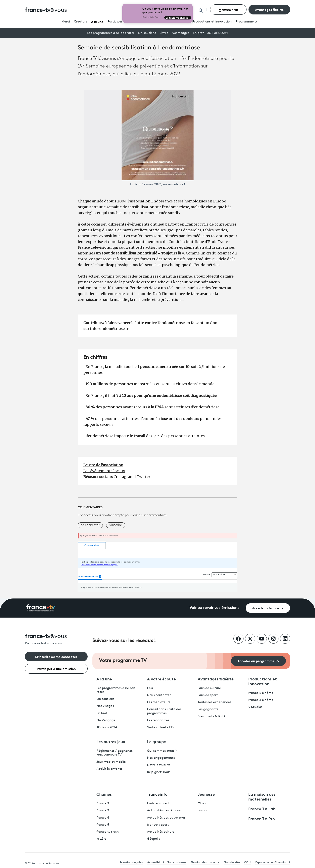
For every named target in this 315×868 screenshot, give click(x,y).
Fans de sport (208, 695)
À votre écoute (161, 679)
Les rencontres (158, 720)
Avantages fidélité (269, 9)
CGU (247, 862)
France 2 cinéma (261, 693)
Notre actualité (159, 765)
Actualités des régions (164, 811)
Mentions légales (131, 862)
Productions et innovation (212, 22)
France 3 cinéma (261, 700)
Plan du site (232, 862)
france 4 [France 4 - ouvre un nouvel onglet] (103, 818)
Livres (164, 33)
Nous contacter (159, 695)
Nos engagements (161, 758)
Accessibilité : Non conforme (167, 862)
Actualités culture (161, 832)
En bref (198, 33)
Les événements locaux (104, 471)
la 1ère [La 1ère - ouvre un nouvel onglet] (101, 839)
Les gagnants (208, 709)
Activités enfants (109, 769)
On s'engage (106, 720)
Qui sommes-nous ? (162, 751)
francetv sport (158, 825)
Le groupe (156, 741)
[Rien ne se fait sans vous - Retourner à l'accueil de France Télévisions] (56, 640)
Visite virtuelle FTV (161, 727)
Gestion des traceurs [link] (205, 862)
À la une (97, 21)
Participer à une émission (56, 668)
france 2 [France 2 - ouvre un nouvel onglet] (103, 804)
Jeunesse (206, 794)
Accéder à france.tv (268, 608)
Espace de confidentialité (273, 862)
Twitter (144, 477)
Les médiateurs (159, 702)
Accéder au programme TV (258, 661)
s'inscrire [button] (116, 525)
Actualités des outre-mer (166, 818)
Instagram (124, 477)
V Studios (255, 707)
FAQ (150, 688)
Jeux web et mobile (111, 762)
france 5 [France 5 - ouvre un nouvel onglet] (103, 825)
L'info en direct (158, 804)
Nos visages (181, 33)
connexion (228, 9)
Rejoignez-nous (159, 772)
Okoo (202, 804)
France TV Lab (262, 809)
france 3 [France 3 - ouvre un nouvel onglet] (103, 811)
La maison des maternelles (262, 796)
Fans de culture (209, 688)
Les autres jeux (111, 741)
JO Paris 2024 (218, 33)
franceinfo (157, 794)
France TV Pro (262, 818)
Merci (66, 22)
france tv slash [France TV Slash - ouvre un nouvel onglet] (108, 832)
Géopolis (153, 839)
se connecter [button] (90, 525)
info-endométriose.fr (109, 329)
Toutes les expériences (214, 702)
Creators (80, 22)
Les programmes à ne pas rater (111, 33)
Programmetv (247, 22)
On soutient (147, 33)
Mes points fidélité (212, 717)
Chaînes (104, 794)
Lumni (202, 811)
